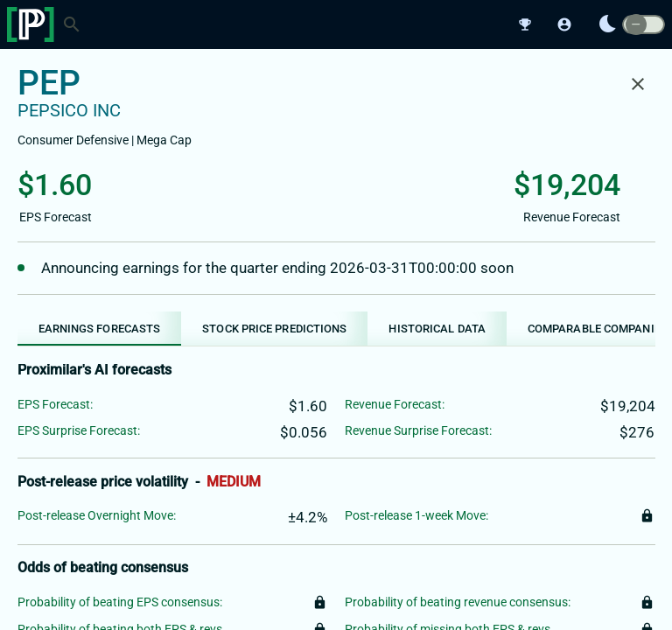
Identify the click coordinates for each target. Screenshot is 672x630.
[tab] (100, 329)
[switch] (644, 25)
